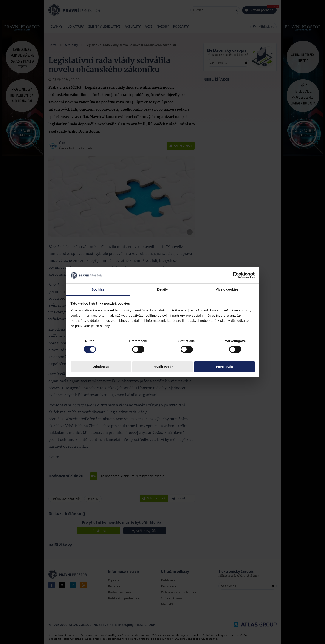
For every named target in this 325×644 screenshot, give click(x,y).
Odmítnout (101, 367)
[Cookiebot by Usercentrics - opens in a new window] (236, 275)
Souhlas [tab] (98, 289)
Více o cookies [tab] (227, 289)
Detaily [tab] (162, 289)
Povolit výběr (162, 367)
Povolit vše (224, 367)
